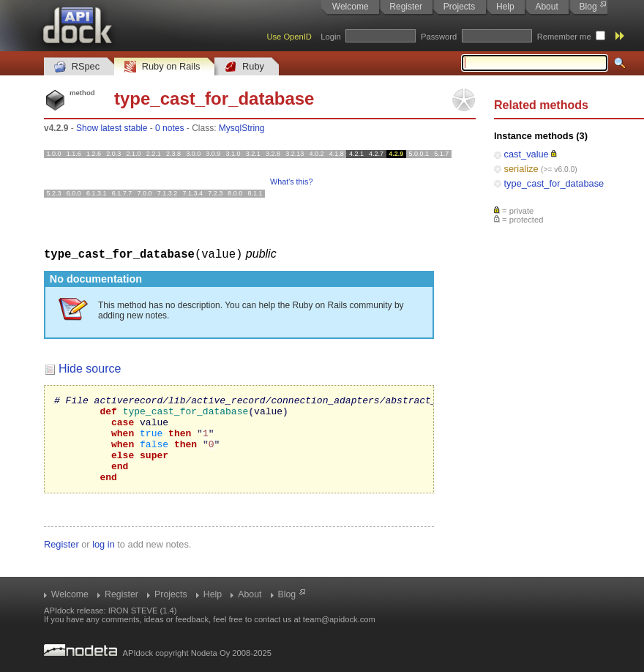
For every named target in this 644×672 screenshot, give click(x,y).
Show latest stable (112, 128)
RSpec (77, 67)
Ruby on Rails (162, 67)
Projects (459, 7)
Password (439, 37)
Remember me (564, 37)
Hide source (90, 368)
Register (406, 7)
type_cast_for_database (554, 183)
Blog (588, 7)
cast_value (527, 154)
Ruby (244, 67)
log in (104, 561)
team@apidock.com (339, 619)
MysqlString (242, 128)
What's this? (291, 182)
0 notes (169, 128)
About (546, 7)
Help (505, 7)
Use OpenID (289, 37)
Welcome (351, 7)
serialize (521, 169)
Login (330, 37)
